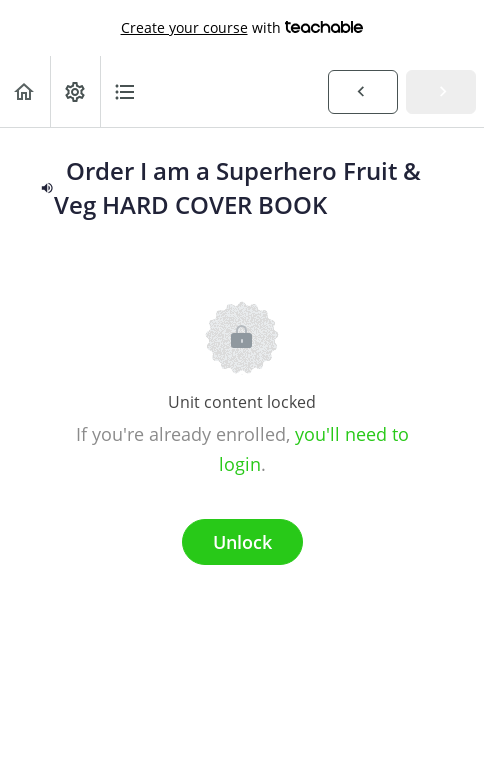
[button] (25, 91)
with (242, 28)
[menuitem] (75, 91)
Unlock (242, 542)
